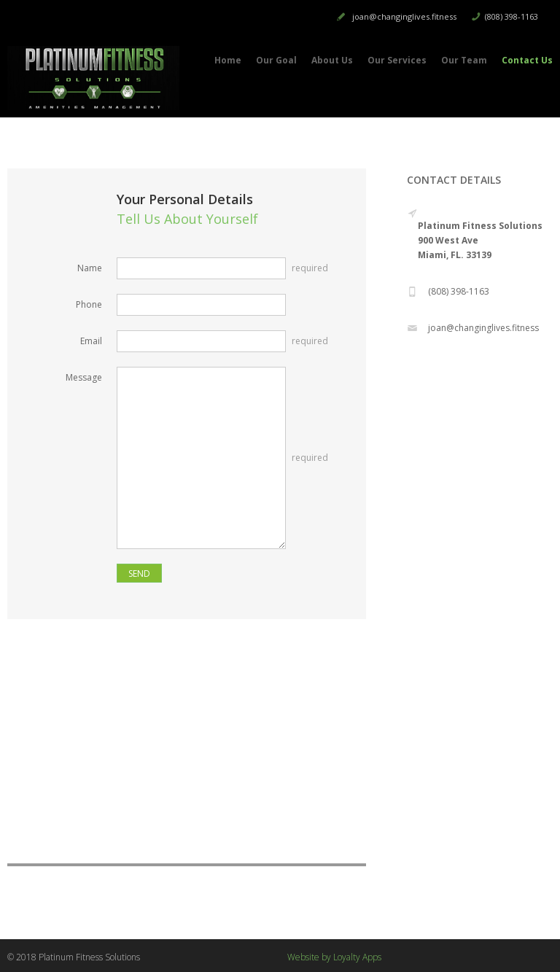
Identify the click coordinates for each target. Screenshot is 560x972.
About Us (332, 60)
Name (90, 268)
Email (91, 341)
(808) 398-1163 (512, 16)
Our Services (397, 60)
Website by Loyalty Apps (334, 957)
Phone (89, 304)
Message (84, 377)
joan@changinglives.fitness (404, 16)
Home (228, 60)
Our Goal (276, 60)
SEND (139, 574)
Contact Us (527, 60)
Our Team (464, 60)
